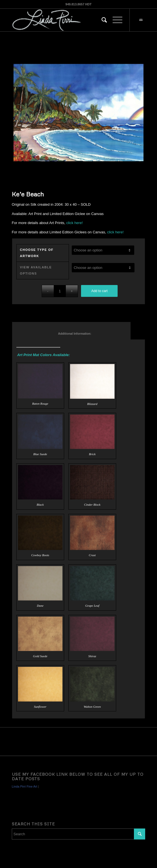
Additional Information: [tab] (71, 334)
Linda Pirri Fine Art (24, 786)
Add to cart (99, 291)
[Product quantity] (60, 291)
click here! (74, 223)
